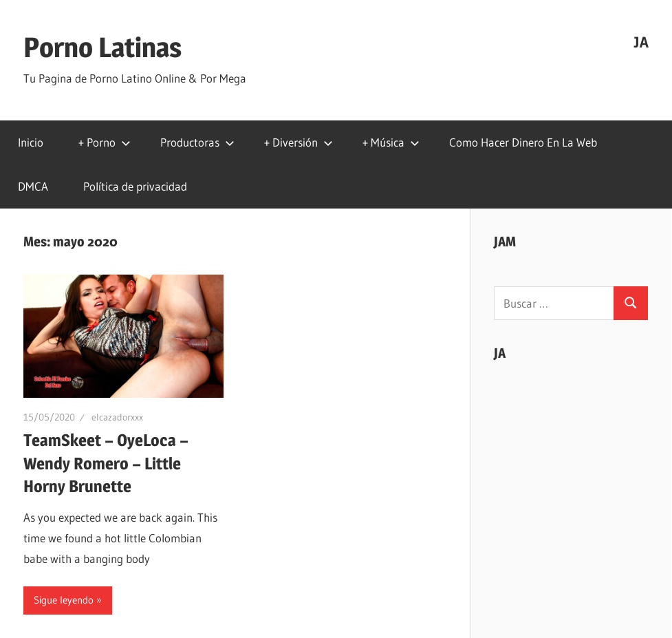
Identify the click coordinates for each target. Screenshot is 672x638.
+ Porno (105, 142)
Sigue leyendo (64, 600)
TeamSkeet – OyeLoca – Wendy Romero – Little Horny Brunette (106, 463)
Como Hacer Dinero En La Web (523, 142)
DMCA (33, 186)
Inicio (31, 142)
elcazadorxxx (117, 417)
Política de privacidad (135, 186)
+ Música (391, 142)
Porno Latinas (102, 47)
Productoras (197, 142)
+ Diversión (299, 142)
